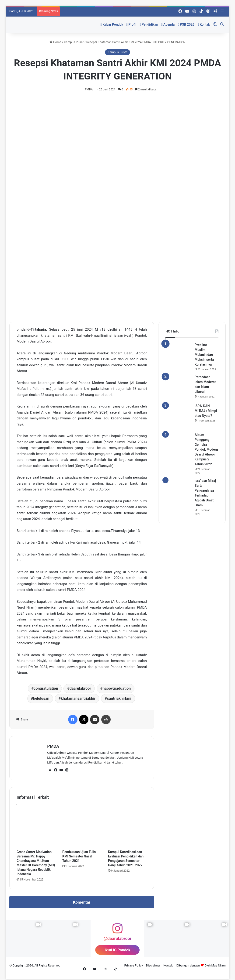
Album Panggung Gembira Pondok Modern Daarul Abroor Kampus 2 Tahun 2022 (206, 450)
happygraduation (117, 689)
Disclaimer (153, 966)
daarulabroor (80, 689)
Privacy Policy (133, 966)
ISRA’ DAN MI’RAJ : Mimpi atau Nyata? (206, 411)
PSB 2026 (186, 24)
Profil (132, 24)
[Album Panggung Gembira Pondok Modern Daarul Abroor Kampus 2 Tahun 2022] (178, 446)
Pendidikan (149, 24)
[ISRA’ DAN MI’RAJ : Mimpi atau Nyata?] (178, 417)
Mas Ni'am (219, 966)
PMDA (90, 89)
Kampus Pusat (74, 42)
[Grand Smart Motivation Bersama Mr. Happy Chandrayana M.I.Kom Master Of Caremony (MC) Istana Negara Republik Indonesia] (36, 829)
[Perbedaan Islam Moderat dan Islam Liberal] (178, 388)
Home (55, 42)
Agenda (168, 24)
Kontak (204, 24)
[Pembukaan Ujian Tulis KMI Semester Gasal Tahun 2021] (82, 829)
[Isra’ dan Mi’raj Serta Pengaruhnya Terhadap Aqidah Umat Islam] (178, 492)
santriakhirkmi (119, 699)
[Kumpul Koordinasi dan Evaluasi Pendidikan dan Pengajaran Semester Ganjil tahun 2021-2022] (127, 829)
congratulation (46, 689)
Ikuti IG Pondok (118, 950)
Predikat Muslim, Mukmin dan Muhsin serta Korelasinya (204, 355)
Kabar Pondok (112, 24)
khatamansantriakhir (78, 699)
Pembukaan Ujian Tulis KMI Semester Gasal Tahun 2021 (79, 857)
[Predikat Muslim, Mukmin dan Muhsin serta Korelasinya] (178, 356)
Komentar (82, 903)
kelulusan (41, 699)
